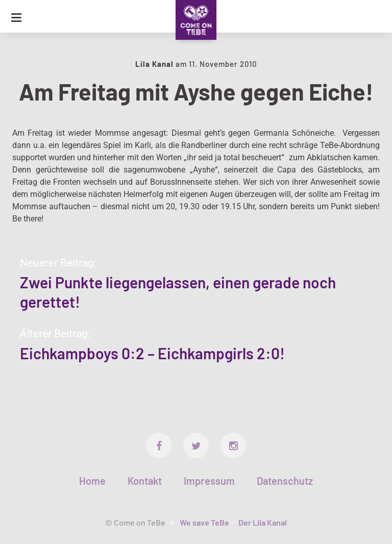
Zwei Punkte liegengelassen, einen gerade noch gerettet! (178, 292)
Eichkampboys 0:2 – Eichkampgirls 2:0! (152, 353)
